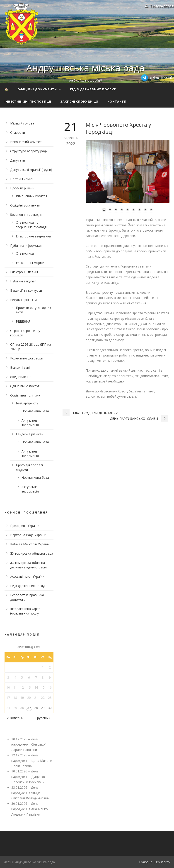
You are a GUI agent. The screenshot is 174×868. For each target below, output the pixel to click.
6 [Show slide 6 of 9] (133, 210)
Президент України (25, 526)
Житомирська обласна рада (32, 553)
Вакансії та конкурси (26, 290)
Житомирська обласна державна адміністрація (28, 565)
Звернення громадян (26, 215)
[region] (128, 178)
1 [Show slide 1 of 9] (104, 210)
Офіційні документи (37, 89)
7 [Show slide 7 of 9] (139, 210)
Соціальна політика (25, 395)
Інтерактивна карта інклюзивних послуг (25, 611)
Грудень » (43, 718)
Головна (146, 862)
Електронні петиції (24, 272)
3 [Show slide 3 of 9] (116, 210)
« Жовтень (15, 718)
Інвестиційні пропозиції (28, 101)
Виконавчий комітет (26, 142)
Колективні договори (27, 358)
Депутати (18, 160)
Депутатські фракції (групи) (31, 170)
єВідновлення (21, 377)
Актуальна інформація (30, 423)
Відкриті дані (20, 367)
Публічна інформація (26, 245)
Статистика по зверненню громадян (32, 225)
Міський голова (22, 123)
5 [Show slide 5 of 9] (128, 210)
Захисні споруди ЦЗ (79, 101)
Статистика (25, 253)
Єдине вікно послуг (25, 386)
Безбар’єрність (27, 403)
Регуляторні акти (23, 300)
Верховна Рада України (28, 535)
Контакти (117, 101)
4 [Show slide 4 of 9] (122, 210)
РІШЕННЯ (23, 321)
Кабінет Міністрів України (30, 544)
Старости (18, 133)
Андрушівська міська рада (85, 68)
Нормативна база (35, 411)
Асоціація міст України (27, 576)
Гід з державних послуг (93, 89)
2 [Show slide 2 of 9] (110, 210)
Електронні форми (30, 263)
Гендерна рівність (30, 434)
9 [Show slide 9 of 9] (151, 210)
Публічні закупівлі (24, 281)
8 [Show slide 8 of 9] (145, 210)
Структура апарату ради (29, 151)
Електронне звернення (33, 236)
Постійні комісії (22, 179)
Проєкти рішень (22, 188)
